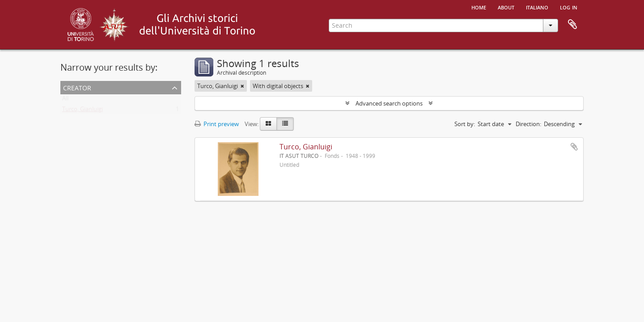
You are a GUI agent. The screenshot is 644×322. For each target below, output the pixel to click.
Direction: (528, 124)
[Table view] (285, 124)
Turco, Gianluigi (83, 111)
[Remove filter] (242, 86)
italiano (537, 7)
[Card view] (268, 124)
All (65, 100)
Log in (569, 7)
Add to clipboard (574, 147)
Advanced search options (389, 103)
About (506, 7)
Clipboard (572, 25)
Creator (77, 87)
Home (479, 7)
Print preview (217, 124)
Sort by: (465, 124)
